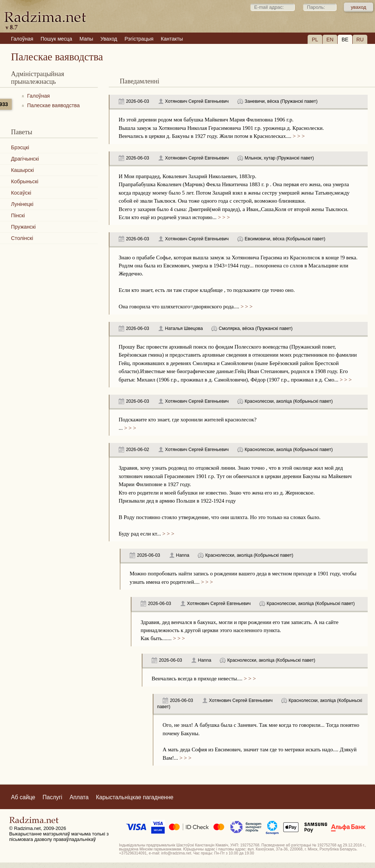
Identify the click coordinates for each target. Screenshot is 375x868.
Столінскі (22, 238)
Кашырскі (23, 170)
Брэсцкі (20, 147)
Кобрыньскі (25, 181)
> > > (298, 136)
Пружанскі (23, 227)
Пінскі (18, 215)
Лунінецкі (22, 204)
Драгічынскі (25, 159)
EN (330, 40)
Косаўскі (21, 193)
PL (315, 40)
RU (360, 40)
